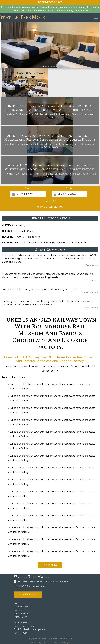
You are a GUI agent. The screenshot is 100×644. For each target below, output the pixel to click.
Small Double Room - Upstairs (29, 629)
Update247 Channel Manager (56, 643)
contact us (20, 610)
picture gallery (21, 607)
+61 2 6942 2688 (22, 586)
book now (50, 565)
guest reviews (21, 613)
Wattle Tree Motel (32, 577)
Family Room (21, 633)
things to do (20, 617)
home (17, 603)
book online (28, 595)
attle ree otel (24, 17)
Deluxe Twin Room (22, 622)
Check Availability (50, 207)
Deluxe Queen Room (25, 626)
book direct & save (50, 2)
